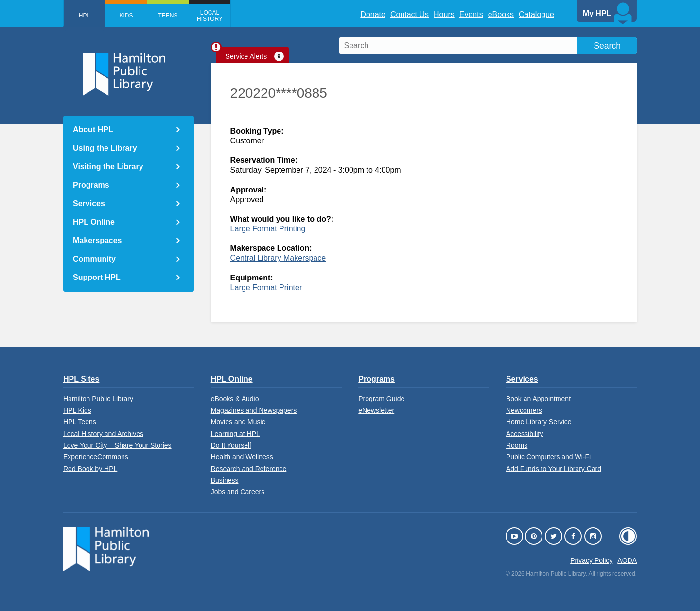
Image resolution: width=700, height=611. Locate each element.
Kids (126, 16)
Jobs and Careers (238, 492)
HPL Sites (81, 379)
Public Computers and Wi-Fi (548, 457)
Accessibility (525, 434)
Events (471, 14)
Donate (373, 14)
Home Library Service (539, 422)
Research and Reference (249, 469)
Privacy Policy (591, 560)
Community (94, 259)
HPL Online (94, 222)
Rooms (517, 445)
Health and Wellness (242, 457)
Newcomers (524, 410)
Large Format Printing (268, 229)
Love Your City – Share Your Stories (117, 445)
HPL (84, 16)
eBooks (501, 14)
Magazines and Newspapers (254, 410)
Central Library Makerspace (278, 258)
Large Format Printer (266, 288)
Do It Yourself (231, 445)
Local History (210, 16)
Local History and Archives (103, 434)
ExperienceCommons (96, 457)
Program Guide (381, 399)
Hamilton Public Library (98, 399)
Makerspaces (97, 240)
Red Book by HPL (90, 469)
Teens (168, 16)
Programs (91, 185)
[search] (488, 46)
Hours (444, 14)
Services (89, 203)
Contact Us (410, 14)
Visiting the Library (108, 166)
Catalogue (536, 14)
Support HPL (97, 277)
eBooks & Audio (235, 399)
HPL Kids (77, 410)
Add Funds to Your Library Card (554, 469)
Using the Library (105, 148)
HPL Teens (80, 422)
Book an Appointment (538, 399)
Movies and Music (238, 422)
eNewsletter (376, 410)
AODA (627, 560)
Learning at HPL (236, 434)
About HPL (93, 130)
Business (225, 480)
